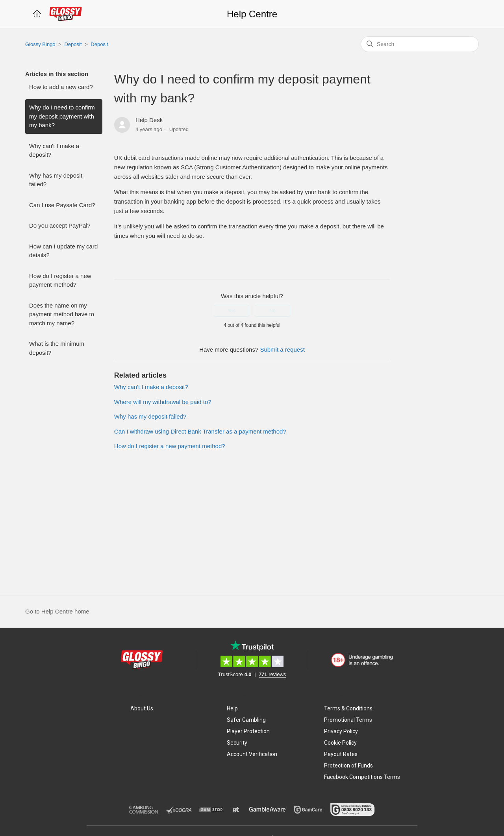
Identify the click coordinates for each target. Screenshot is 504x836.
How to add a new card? (61, 87)
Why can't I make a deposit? (54, 150)
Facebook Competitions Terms (362, 777)
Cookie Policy (340, 743)
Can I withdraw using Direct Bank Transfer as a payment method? (200, 431)
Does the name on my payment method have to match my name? (62, 314)
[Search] (420, 44)
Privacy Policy (341, 731)
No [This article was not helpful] (272, 311)
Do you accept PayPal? (60, 225)
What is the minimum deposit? (57, 348)
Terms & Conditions (348, 708)
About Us (142, 708)
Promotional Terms (348, 720)
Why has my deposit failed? (56, 180)
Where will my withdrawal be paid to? (163, 402)
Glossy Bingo (40, 44)
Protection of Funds (348, 766)
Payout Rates (341, 754)
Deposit (73, 44)
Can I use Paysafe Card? (62, 205)
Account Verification (252, 754)
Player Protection (248, 731)
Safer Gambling (246, 720)
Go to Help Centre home (57, 611)
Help (232, 708)
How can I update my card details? (63, 251)
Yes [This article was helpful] (232, 311)
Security (237, 743)
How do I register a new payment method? (60, 280)
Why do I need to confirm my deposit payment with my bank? (62, 116)
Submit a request (282, 349)
